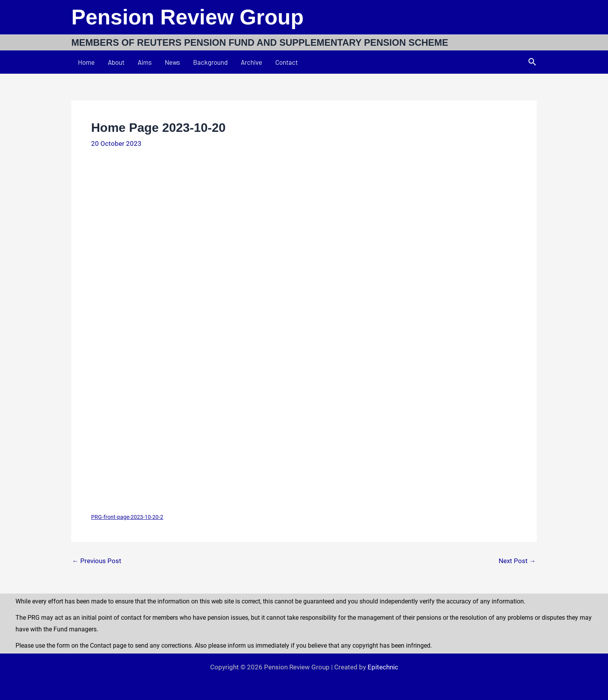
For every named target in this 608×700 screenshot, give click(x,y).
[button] (532, 62)
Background (210, 62)
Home (86, 62)
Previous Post (97, 561)
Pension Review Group (187, 17)
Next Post (517, 561)
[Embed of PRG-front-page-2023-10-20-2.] (304, 334)
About (116, 62)
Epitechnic (383, 667)
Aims (145, 62)
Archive (251, 62)
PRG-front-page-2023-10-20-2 (127, 517)
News (172, 62)
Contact (287, 62)
